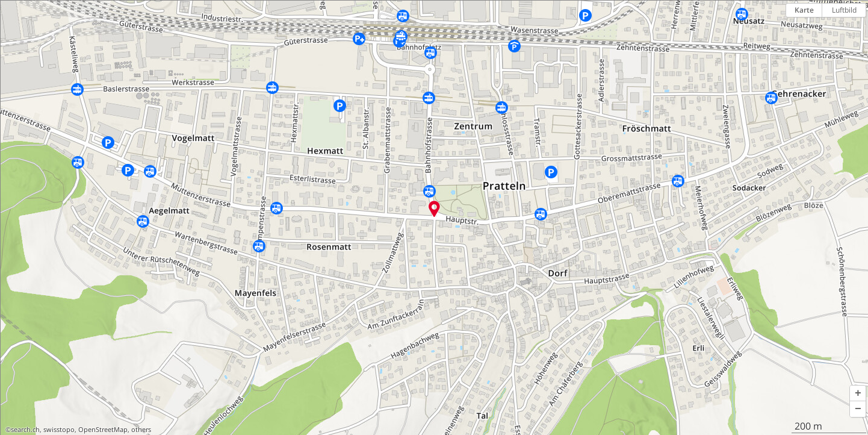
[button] (858, 393)
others (141, 430)
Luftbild (844, 10)
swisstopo (59, 430)
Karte (804, 10)
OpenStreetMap (103, 430)
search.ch (25, 430)
